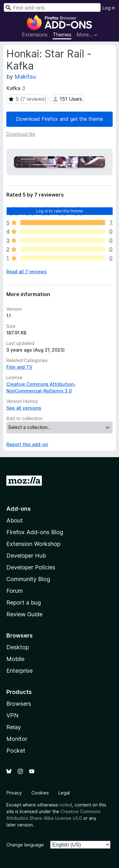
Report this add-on (27, 444)
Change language (25, 845)
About (15, 520)
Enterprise (20, 671)
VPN (12, 715)
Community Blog (28, 579)
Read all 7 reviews (26, 272)
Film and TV (19, 367)
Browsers (19, 704)
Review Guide (24, 614)
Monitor (17, 739)
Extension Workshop (33, 544)
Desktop (18, 647)
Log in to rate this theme (60, 211)
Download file (21, 134)
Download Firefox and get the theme (60, 119)
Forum (15, 591)
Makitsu (25, 77)
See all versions (24, 408)
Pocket (16, 751)
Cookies (40, 793)
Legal (64, 793)
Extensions (35, 35)
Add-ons (19, 509)
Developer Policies (31, 567)
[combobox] (52, 7)
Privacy (14, 793)
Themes (62, 35)
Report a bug (24, 602)
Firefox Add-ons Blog (35, 532)
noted (66, 805)
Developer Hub (26, 556)
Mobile (15, 659)
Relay (14, 727)
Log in (109, 8)
